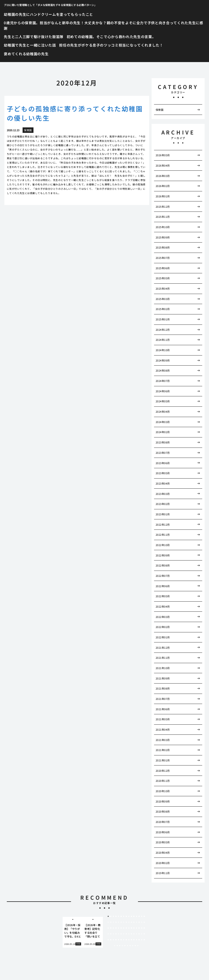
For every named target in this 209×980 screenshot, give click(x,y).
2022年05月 (163, 596)
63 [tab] (113, 940)
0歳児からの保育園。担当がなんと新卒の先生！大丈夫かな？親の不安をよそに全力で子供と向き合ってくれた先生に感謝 (103, 25)
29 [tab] (142, 922)
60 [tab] (144, 934)
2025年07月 (163, 258)
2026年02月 (163, 186)
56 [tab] (134, 934)
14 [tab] (142, 916)
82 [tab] (130, 946)
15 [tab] (144, 916)
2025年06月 (163, 268)
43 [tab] (139, 928)
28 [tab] (139, 922)
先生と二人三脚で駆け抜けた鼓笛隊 (33, 37)
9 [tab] (129, 916)
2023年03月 (163, 494)
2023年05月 (163, 473)
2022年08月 (163, 565)
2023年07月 (163, 453)
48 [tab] (113, 934)
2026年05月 (163, 155)
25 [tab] (131, 922)
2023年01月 (163, 514)
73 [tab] (139, 940)
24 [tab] (129, 922)
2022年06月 (163, 586)
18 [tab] (113, 922)
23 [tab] (126, 922)
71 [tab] (134, 940)
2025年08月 (163, 247)
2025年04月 (163, 289)
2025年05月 (163, 278)
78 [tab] (120, 946)
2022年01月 (163, 637)
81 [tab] (128, 946)
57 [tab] (137, 934)
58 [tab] (139, 934)
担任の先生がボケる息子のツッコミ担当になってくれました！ (111, 45)
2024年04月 (163, 412)
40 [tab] (131, 928)
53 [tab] (126, 934)
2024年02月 (163, 432)
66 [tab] (121, 940)
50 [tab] (119, 934)
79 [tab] (122, 946)
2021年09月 (163, 678)
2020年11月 (163, 781)
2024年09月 (163, 360)
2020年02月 (163, 863)
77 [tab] (117, 946)
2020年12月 (163, 771)
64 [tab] (116, 940)
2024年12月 (163, 330)
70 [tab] (131, 940)
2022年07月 (163, 576)
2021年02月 (163, 750)
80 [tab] (125, 946)
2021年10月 (163, 668)
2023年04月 (163, 483)
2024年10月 (163, 350)
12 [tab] (137, 916)
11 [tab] (134, 916)
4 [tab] (116, 916)
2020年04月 (163, 853)
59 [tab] (142, 934)
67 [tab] (124, 940)
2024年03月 (163, 422)
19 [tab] (116, 922)
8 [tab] (126, 916)
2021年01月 (163, 760)
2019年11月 (163, 873)
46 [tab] (108, 934)
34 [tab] (116, 928)
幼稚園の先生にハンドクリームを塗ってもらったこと (48, 14)
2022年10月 (163, 545)
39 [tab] (129, 928)
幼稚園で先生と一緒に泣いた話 (30, 45)
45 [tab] (144, 928)
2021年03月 (163, 740)
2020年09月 (163, 801)
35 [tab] (119, 928)
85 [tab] (138, 946)
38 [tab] (126, 928)
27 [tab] (137, 922)
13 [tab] (139, 916)
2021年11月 (163, 658)
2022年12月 (163, 525)
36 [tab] (121, 928)
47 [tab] (111, 934)
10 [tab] (131, 916)
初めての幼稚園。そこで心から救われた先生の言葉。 (111, 37)
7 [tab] (124, 916)
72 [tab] (137, 940)
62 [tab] (111, 940)
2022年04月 (163, 607)
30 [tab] (144, 922)
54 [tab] (129, 934)
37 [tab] (124, 928)
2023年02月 (163, 504)
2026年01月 (163, 196)
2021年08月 (163, 688)
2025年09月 (163, 237)
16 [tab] (108, 922)
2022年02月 (163, 627)
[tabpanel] (73, 932)
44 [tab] (142, 928)
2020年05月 (163, 842)
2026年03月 (163, 176)
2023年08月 (163, 442)
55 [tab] (131, 934)
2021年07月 (163, 699)
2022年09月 (163, 555)
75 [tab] (144, 940)
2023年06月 (163, 463)
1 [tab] (108, 916)
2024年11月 (163, 340)
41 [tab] (134, 928)
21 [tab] (121, 922)
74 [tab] (142, 940)
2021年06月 (163, 709)
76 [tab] (115, 946)
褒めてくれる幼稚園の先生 (26, 54)
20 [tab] (119, 922)
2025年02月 (163, 309)
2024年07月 (163, 381)
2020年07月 (163, 822)
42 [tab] (137, 928)
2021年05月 (163, 719)
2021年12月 (163, 648)
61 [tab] (108, 940)
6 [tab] (121, 916)
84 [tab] (135, 946)
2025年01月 (163, 319)
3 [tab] (113, 916)
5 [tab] (119, 916)
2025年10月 (163, 227)
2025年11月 (163, 217)
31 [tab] (108, 928)
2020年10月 (163, 791)
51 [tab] (121, 934)
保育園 (159, 110)
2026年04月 (163, 166)
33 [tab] (113, 928)
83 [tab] (133, 946)
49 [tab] (116, 934)
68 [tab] (126, 940)
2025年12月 (163, 207)
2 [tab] (111, 916)
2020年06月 (163, 832)
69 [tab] (129, 940)
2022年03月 (163, 617)
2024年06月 (163, 391)
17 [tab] (111, 922)
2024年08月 (163, 370)
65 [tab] (119, 940)
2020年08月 (163, 811)
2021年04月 (163, 730)
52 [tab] (124, 934)
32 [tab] (111, 928)
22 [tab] (124, 922)
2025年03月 (163, 299)
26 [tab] (134, 922)
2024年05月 (163, 401)
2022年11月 (163, 535)
